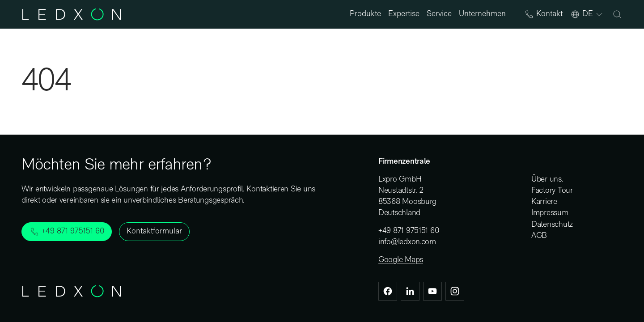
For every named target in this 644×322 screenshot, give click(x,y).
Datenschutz (552, 225)
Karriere (544, 202)
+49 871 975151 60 (409, 231)
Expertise (404, 14)
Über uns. (547, 180)
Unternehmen (482, 14)
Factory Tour (552, 191)
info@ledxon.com (407, 242)
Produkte (365, 14)
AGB (539, 236)
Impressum (550, 213)
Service (439, 14)
